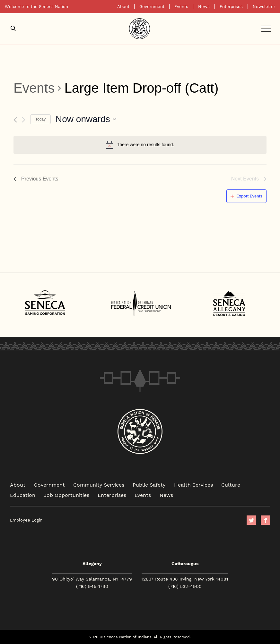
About (123, 7)
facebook (265, 520)
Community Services (99, 485)
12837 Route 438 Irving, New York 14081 (185, 579)
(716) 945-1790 (92, 586)
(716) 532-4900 (185, 586)
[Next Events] (24, 120)
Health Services (193, 485)
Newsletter (264, 7)
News (204, 7)
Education (23, 495)
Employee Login (26, 520)
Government (152, 7)
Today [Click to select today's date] (40, 119)
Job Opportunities (66, 495)
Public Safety (149, 485)
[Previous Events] (15, 120)
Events (181, 7)
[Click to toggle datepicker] (86, 119)
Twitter (251, 520)
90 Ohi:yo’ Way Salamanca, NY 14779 (92, 579)
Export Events (246, 196)
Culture (231, 485)
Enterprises (231, 7)
